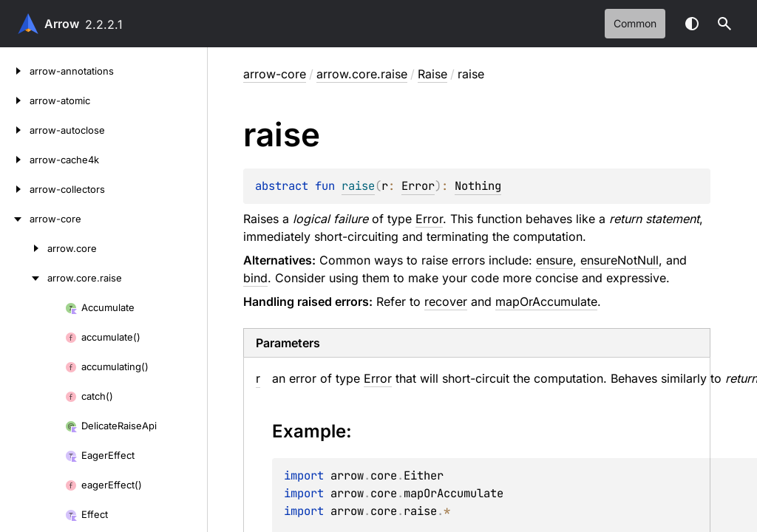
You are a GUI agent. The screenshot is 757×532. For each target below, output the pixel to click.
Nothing (478, 186)
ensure (554, 260)
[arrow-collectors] (15, 189)
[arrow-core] (15, 219)
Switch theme (692, 24)
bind (255, 278)
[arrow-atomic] (15, 100)
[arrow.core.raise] (24, 278)
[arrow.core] (24, 248)
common (635, 23)
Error (418, 186)
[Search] (724, 24)
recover (446, 301)
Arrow (62, 24)
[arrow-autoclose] (15, 130)
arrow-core (275, 74)
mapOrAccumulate (546, 301)
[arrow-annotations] (15, 71)
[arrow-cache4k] (15, 160)
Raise (432, 74)
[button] (724, 24)
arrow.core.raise (362, 74)
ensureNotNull (619, 260)
